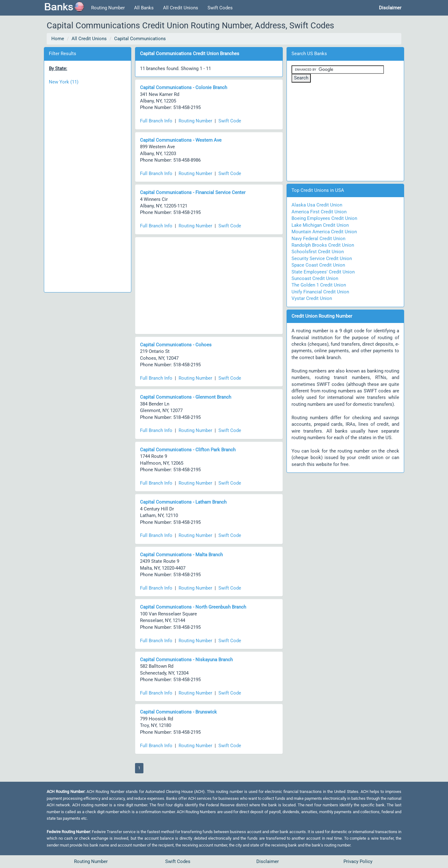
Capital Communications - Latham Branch (183, 502)
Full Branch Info (156, 121)
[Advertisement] (87, 185)
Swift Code (230, 121)
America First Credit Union (319, 212)
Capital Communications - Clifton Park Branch (188, 450)
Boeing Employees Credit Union (324, 218)
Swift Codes (220, 8)
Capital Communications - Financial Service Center (193, 192)
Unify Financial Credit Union (320, 292)
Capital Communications (140, 39)
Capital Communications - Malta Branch (181, 555)
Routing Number (108, 8)
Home (58, 39)
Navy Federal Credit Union (318, 239)
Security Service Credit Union (322, 259)
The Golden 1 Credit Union (319, 285)
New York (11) (64, 82)
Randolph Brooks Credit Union (323, 245)
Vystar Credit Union (312, 298)
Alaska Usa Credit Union (317, 205)
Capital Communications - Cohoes (176, 345)
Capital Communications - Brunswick (178, 712)
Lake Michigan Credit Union (320, 225)
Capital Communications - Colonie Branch (184, 88)
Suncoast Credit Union (315, 278)
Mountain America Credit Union (324, 232)
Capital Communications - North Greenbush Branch (193, 607)
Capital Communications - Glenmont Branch (186, 397)
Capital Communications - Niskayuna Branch (186, 660)
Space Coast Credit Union (318, 265)
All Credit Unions (181, 8)
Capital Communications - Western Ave (181, 140)
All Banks (144, 8)
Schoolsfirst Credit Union (318, 252)
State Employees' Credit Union (323, 272)
